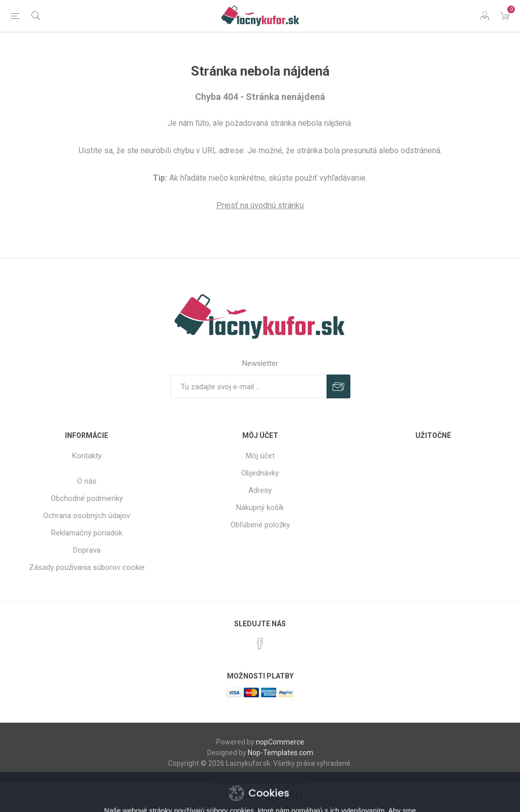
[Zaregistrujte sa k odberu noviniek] (248, 386)
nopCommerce (280, 742)
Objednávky (260, 473)
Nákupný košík (260, 507)
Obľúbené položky (260, 525)
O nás (87, 481)
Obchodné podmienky (87, 498)
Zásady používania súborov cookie (87, 567)
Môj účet (260, 456)
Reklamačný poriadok (87, 533)
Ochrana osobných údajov (87, 516)
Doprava (87, 550)
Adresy (260, 490)
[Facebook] (260, 644)
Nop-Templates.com (281, 753)
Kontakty (87, 456)
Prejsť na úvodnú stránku (260, 205)
